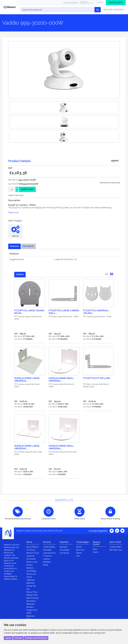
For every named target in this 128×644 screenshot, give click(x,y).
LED (78, 556)
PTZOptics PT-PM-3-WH (97, 378)
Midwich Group (33, 553)
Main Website (116, 3)
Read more (13, 212)
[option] (64, 107)
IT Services (47, 556)
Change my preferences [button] (36, 638)
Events (95, 552)
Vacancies (30, 556)
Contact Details (115, 547)
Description (28, 246)
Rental (45, 565)
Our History (31, 550)
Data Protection (32, 598)
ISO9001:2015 (32, 562)
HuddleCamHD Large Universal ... (27, 379)
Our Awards (31, 559)
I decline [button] (18, 638)
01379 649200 (71, 3)
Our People (64, 553)
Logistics (47, 559)
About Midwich (32, 547)
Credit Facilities (49, 547)
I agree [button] (8, 638)
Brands (79, 547)
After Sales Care (116, 550)
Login (100, 3)
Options (20, 274)
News (95, 549)
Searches (85, 3)
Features (14, 246)
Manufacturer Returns (110, 183)
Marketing (47, 562)
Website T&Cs (32, 595)
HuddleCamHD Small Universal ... (61, 379)
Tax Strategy (31, 571)
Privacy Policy (32, 592)
